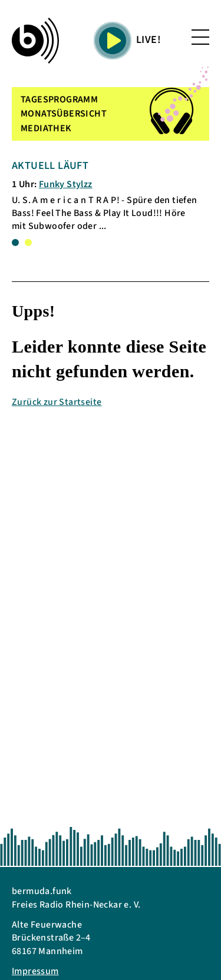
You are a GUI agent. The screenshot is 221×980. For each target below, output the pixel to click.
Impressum (35, 971)
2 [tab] (28, 242)
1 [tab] (15, 242)
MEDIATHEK (46, 128)
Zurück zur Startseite (57, 402)
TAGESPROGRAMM (59, 99)
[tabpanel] (105, 196)
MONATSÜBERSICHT (64, 114)
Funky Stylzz (66, 184)
